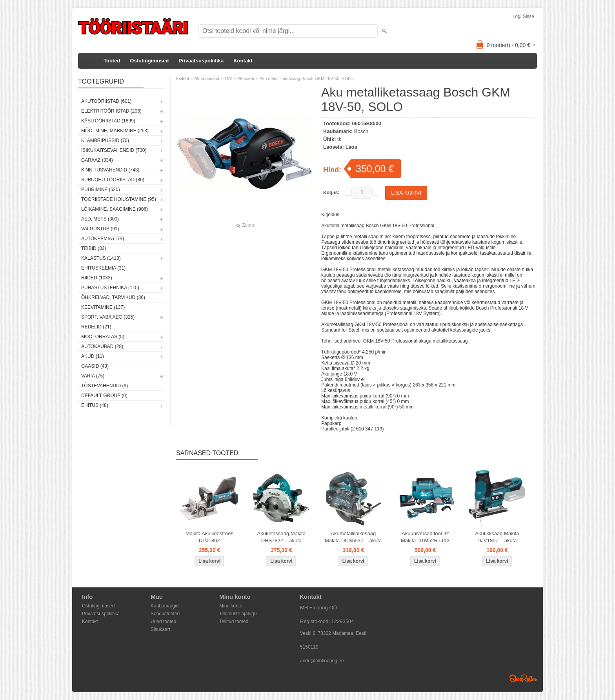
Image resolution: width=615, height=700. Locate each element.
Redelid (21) (96, 327)
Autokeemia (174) (103, 239)
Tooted (112, 61)
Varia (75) (93, 376)
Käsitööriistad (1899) (108, 121)
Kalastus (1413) (101, 258)
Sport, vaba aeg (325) (108, 317)
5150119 (309, 647)
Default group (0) (104, 396)
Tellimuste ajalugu (238, 614)
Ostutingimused (149, 61)
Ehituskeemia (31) (103, 268)
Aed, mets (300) (100, 219)
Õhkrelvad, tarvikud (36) (113, 297)
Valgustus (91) (100, 229)
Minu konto (231, 606)
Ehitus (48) (95, 405)
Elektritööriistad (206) (111, 111)
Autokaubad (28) (102, 346)
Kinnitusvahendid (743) (110, 170)
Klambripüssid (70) (105, 140)
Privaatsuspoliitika (201, 61)
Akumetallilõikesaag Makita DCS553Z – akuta (353, 537)
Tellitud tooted (234, 622)
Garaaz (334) (97, 160)
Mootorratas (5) (103, 337)
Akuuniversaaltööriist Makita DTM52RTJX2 (425, 537)
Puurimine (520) (101, 190)
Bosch (361, 131)
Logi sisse (523, 16)
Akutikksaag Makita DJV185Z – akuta (497, 537)
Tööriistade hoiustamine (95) (119, 199)
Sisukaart (160, 629)
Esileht (183, 78)
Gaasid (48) (95, 366)
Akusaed (246, 78)
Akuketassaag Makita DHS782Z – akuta (282, 537)
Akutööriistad (207, 78)
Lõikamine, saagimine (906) (115, 209)
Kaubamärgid (165, 606)
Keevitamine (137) (103, 307)
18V (228, 78)
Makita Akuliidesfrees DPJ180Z (209, 537)
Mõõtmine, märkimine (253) (115, 131)
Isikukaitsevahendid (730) (114, 150)
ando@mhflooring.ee (322, 661)
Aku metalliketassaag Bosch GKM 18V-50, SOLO (306, 78)
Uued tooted (163, 622)
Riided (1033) (97, 278)
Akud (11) (93, 356)
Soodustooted (165, 614)
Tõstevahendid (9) (105, 386)
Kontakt (243, 61)
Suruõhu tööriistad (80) (113, 180)
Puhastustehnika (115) (110, 288)
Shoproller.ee (523, 678)
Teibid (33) (94, 248)
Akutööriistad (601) (106, 101)
